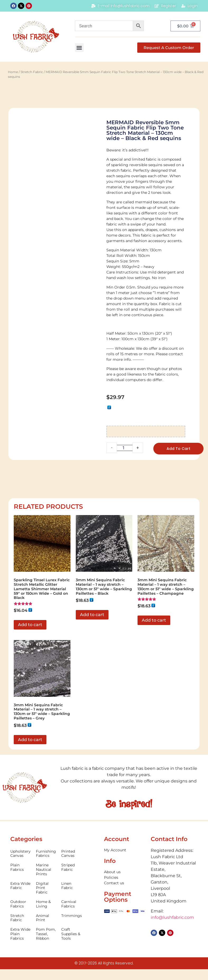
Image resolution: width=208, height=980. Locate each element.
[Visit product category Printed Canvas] (72, 854)
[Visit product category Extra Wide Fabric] (20, 886)
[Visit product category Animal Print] (46, 918)
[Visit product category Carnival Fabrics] (72, 904)
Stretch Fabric (32, 72)
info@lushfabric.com (172, 917)
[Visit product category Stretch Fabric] (20, 918)
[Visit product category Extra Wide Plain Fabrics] (20, 934)
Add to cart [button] (30, 625)
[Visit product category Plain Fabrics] (20, 867)
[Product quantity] (125, 448)
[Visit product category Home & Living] (46, 904)
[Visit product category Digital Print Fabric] (46, 888)
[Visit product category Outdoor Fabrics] (20, 904)
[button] (79, 48)
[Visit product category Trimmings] (72, 916)
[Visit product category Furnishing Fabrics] (46, 854)
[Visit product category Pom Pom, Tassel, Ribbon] (46, 934)
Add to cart (178, 449)
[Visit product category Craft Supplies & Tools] (72, 934)
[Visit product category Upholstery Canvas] (20, 854)
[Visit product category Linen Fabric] (72, 886)
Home (13, 72)
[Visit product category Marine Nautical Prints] (46, 869)
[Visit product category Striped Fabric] (72, 867)
